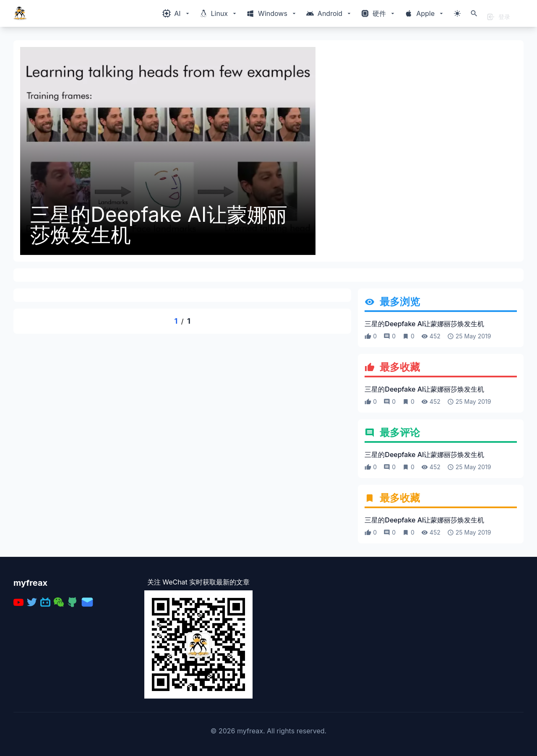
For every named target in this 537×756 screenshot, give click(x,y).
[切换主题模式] (457, 13)
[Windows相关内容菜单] (176, 13)
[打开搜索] (474, 13)
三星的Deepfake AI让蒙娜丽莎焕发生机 (159, 225)
